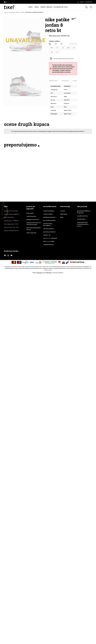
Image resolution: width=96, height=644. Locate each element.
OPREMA (43, 7)
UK (61, 44)
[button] (7, 2)
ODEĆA (36, 7)
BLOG (66, 7)
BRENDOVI (49, 7)
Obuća (17, 12)
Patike (22, 12)
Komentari (65, 81)
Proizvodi (12, 12)
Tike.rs (6, 12)
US (56, 44)
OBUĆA (30, 7)
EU (50, 44)
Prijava (82, 2)
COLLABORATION (58, 7)
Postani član (89, 2)
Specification (53, 81)
